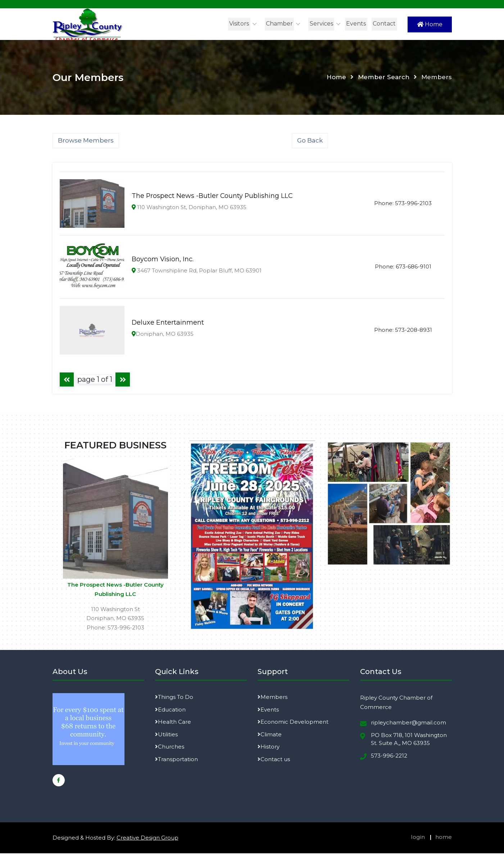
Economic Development (293, 723)
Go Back (310, 141)
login (418, 838)
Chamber (280, 24)
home (444, 838)
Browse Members (86, 141)
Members (273, 698)
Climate (270, 735)
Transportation (176, 760)
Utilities (166, 735)
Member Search (384, 78)
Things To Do (174, 698)
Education (170, 710)
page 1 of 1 (95, 380)
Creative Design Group (147, 839)
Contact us (274, 760)
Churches (170, 748)
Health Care (173, 723)
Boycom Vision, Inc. (163, 260)
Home (430, 24)
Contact (385, 24)
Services (322, 24)
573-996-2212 (389, 756)
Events (357, 24)
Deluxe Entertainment (168, 323)
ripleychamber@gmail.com (408, 724)
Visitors (240, 24)
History (269, 748)
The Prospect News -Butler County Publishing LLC (213, 196)
